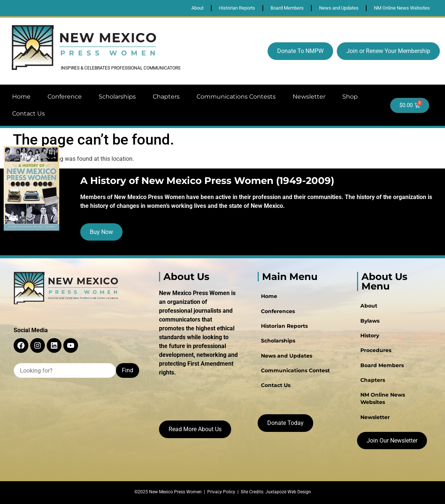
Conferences (278, 311)
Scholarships (117, 97)
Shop (350, 97)
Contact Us (29, 113)
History (369, 336)
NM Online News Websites (382, 398)
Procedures (375, 350)
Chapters (166, 97)
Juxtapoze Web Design (288, 492)
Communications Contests (236, 97)
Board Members (382, 365)
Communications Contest (295, 370)
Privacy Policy (221, 492)
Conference (65, 97)
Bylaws (370, 321)
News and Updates (286, 355)
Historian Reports (284, 326)
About (368, 306)
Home (21, 97)
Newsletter (309, 97)
